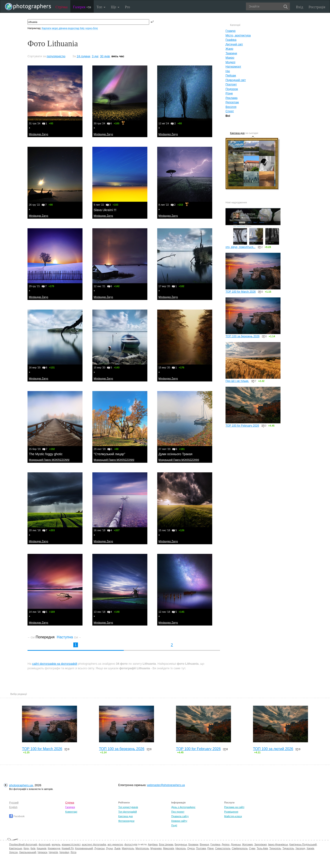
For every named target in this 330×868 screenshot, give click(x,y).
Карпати (47, 28)
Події (174, 825)
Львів (117, 848)
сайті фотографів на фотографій (55, 664)
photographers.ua (21, 785)
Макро (230, 58)
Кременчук (54, 848)
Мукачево (156, 848)
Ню (228, 71)
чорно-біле (92, 28)
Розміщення (231, 812)
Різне (229, 93)
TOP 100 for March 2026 (241, 292)
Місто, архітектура (238, 35)
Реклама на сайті (234, 807)
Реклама (231, 98)
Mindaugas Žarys (38, 134)
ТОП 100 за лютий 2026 (273, 749)
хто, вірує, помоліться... (241, 247)
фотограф (44, 844)
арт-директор (115, 844)
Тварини (231, 53)
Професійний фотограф (23, 844)
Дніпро (225, 844)
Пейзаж (231, 75)
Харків (310, 848)
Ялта (73, 852)
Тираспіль (288, 848)
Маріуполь (128, 848)
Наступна (69, 637)
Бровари (193, 844)
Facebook (17, 816)
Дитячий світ (234, 44)
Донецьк (236, 844)
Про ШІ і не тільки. (237, 381)
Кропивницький (84, 848)
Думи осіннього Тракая (176, 454)
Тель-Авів (262, 848)
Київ (33, 848)
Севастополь (223, 848)
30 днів (105, 56)
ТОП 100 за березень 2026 (242, 336)
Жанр (229, 49)
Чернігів (53, 852)
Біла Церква (166, 844)
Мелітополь (142, 848)
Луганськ (100, 848)
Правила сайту (180, 816)
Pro (127, 7)
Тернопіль (275, 848)
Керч (26, 848)
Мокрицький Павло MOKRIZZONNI (49, 460)
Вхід (300, 7)
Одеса (191, 848)
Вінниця (204, 844)
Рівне (211, 848)
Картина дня (237, 133)
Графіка (231, 40)
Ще (115, 7)
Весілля (231, 107)
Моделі (230, 62)
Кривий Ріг (68, 848)
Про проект (178, 812)
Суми (252, 848)
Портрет (231, 84)
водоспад (74, 28)
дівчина (63, 28)
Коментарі (71, 812)
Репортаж (232, 102)
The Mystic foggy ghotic (46, 454)
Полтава (201, 848)
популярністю (56, 56)
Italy (82, 28)
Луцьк (110, 848)
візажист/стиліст (71, 844)
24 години (84, 56)
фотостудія (131, 844)
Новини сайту (179, 821)
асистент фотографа (94, 844)
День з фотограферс (183, 807)
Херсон (13, 852)
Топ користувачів (128, 807)
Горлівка (215, 844)
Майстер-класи (233, 816)
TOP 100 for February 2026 (242, 426)
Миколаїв (169, 848)
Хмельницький (28, 852)
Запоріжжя (261, 844)
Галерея (82, 7)
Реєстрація (317, 7)
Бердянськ (181, 844)
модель (56, 844)
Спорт (230, 111)
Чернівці (64, 852)
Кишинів (41, 848)
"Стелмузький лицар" (110, 454)
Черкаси (42, 852)
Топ (101, 7)
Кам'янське (16, 848)
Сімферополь (240, 848)
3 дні (95, 56)
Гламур (231, 31)
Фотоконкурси (126, 821)
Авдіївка (153, 844)
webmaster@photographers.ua (166, 785)
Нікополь (180, 848)
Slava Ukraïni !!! (105, 210)
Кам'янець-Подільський (303, 844)
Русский (14, 803)
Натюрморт (233, 67)
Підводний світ (236, 80)
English (13, 807)
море (55, 28)
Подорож (232, 89)
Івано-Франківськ (278, 844)
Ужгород (300, 848)
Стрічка (62, 7)
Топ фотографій (128, 812)
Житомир (247, 844)
